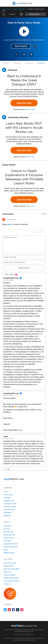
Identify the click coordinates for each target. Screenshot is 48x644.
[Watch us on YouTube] (9, 610)
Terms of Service (26, 640)
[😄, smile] (5, 230)
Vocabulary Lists (9, 501)
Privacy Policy (19, 635)
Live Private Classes (10, 504)
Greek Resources (9, 510)
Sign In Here (31, 109)
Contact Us (7, 584)
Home (5, 492)
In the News (7, 541)
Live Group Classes (10, 507)
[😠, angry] (23, 230)
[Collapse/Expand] (24, 214)
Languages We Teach (11, 544)
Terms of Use (29, 635)
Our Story (7, 529)
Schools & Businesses (11, 547)
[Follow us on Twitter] (5, 610)
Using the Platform (10, 575)
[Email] (24, 262)
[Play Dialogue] (4, 70)
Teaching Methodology (11, 578)
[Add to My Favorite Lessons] (17, 54)
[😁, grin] (12, 230)
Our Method (7, 526)
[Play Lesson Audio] (24, 31)
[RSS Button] (4, 220)
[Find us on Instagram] (22, 610)
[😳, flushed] (9, 230)
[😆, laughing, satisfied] (26, 230)
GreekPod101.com (27, 632)
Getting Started (8, 566)
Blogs (5, 550)
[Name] (24, 257)
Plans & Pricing (9, 538)
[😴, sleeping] (44, 230)
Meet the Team (8, 532)
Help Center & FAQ (10, 563)
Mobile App (7, 516)
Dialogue (6, 63)
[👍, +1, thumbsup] (44, 232)
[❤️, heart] (41, 232)
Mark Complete (21, 46)
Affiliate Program (9, 553)
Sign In (10, 224)
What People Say (9, 535)
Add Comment (24, 268)
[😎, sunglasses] (19, 230)
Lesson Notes (29, 63)
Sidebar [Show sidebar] (36, 14)
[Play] (4, 117)
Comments (41, 63)
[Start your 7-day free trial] (10, 594)
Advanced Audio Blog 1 (19, 9)
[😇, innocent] (41, 230)
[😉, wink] (33, 230)
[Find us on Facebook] (14, 610)
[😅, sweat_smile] (30, 230)
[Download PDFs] (31, 54)
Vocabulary (17, 63)
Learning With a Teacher (12, 581)
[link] (21, 14)
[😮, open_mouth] (33, 232)
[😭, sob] (37, 230)
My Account (7, 572)
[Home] (22, 5)
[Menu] (3, 3)
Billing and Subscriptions (12, 569)
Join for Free (24, 103)
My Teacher (7, 513)
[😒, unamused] (16, 230)
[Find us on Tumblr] (18, 610)
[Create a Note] (24, 54)
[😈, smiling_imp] (37, 232)
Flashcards (7, 498)
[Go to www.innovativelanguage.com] (24, 625)
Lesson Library (6, 9)
